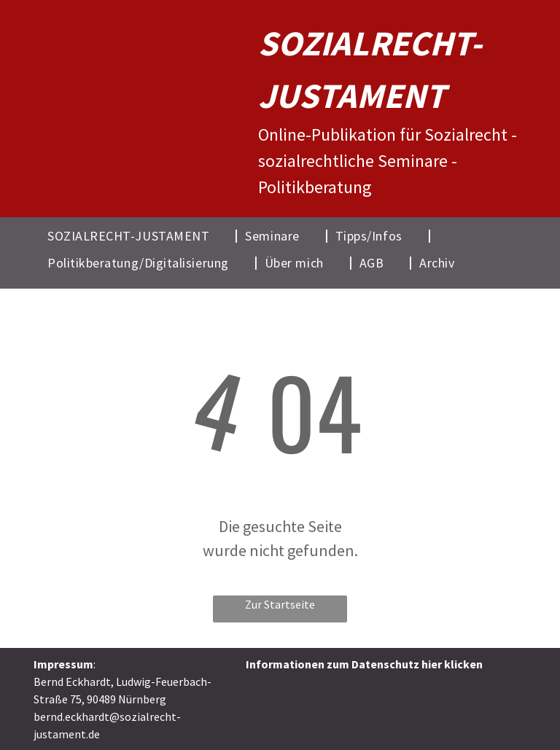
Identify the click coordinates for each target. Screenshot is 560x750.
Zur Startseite (280, 604)
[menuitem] (139, 235)
